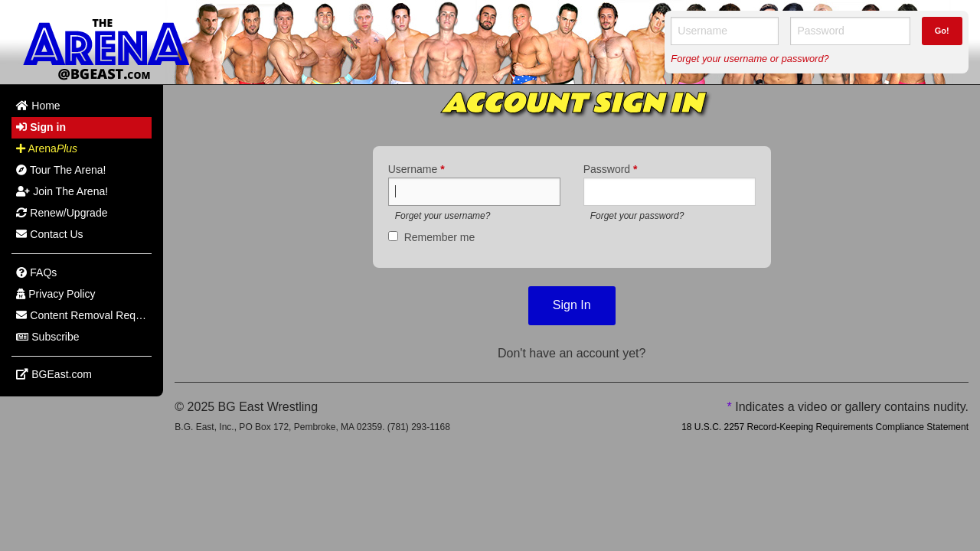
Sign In (572, 305)
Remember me (440, 237)
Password (611, 169)
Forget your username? (443, 216)
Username (416, 169)
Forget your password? (637, 216)
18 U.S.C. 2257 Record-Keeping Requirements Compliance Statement (825, 427)
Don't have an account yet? (572, 353)
